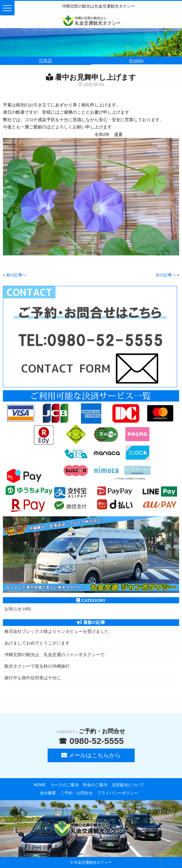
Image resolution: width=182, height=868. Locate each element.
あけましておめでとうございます (37, 643)
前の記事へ (16, 275)
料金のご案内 (95, 785)
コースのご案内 (64, 785)
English (137, 60)
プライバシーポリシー (118, 793)
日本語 (45, 60)
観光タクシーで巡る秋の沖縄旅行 (37, 666)
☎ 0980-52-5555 (91, 741)
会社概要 (48, 793)
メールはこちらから (91, 755)
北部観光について (128, 785)
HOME (40, 785)
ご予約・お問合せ (77, 793)
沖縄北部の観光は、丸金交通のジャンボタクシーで (54, 654)
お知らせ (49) (18, 609)
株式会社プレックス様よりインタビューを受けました (57, 631)
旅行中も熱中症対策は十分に (33, 678)
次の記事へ (166, 275)
